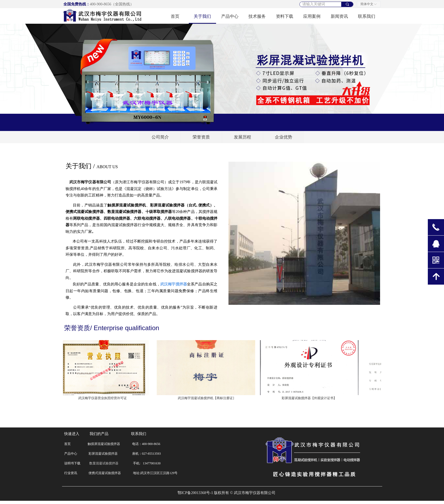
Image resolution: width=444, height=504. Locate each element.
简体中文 (367, 4)
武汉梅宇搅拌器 (174, 284)
